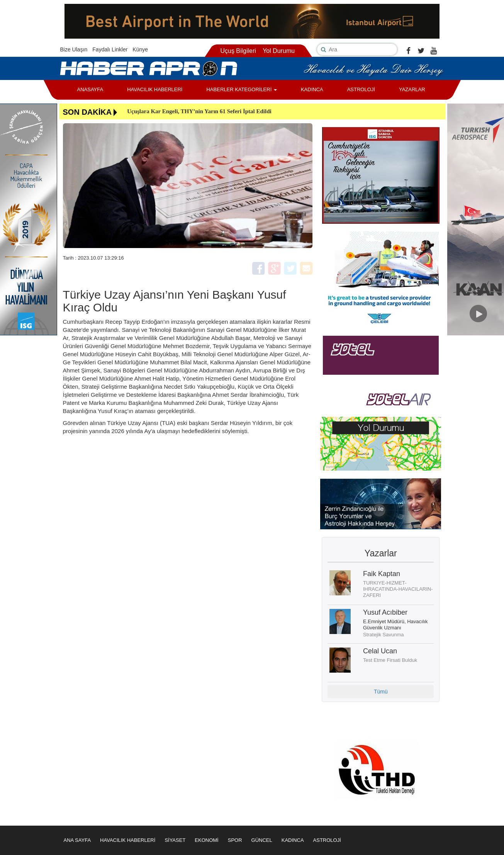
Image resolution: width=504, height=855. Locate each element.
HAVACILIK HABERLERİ (155, 89)
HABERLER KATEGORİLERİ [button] (241, 89)
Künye (140, 49)
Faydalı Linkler (110, 49)
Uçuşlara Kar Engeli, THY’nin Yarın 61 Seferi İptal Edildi (199, 111)
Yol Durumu (279, 51)
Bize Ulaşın (74, 49)
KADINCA (312, 89)
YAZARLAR (412, 89)
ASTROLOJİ (361, 89)
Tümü (381, 692)
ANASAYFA (90, 89)
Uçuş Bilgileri (238, 51)
